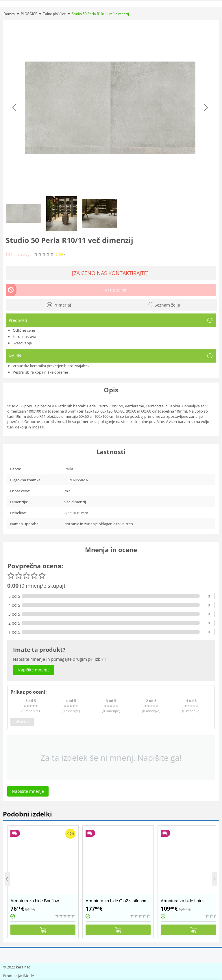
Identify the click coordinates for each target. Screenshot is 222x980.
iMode (28, 976)
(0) (78, 254)
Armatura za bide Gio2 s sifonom (117, 901)
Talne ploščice (54, 14)
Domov (9, 14)
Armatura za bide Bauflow (35, 901)
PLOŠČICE (29, 14)
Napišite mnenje (104, 254)
